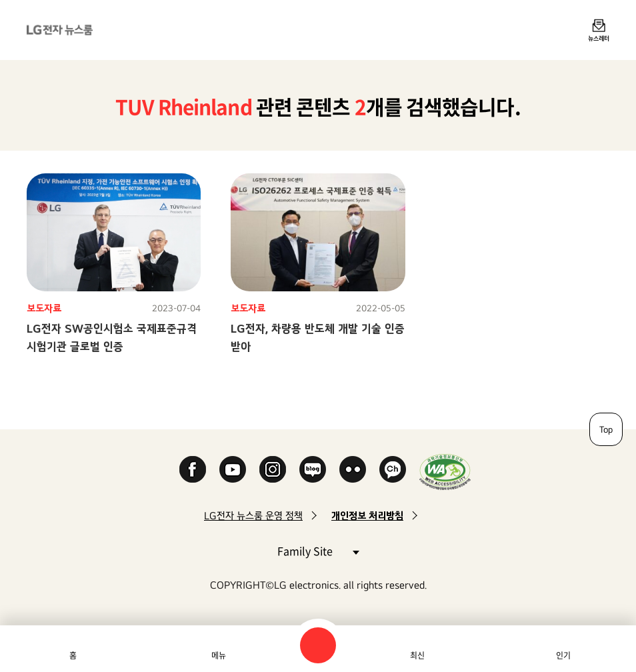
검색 (318, 645)
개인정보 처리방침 (367, 516)
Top (606, 429)
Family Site (318, 550)
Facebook (193, 469)
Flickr (353, 469)
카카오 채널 (393, 469)
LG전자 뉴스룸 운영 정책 (253, 516)
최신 (417, 655)
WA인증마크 (445, 472)
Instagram (273, 469)
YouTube (233, 469)
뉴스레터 (599, 38)
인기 (563, 655)
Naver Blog (313, 469)
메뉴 (219, 655)
